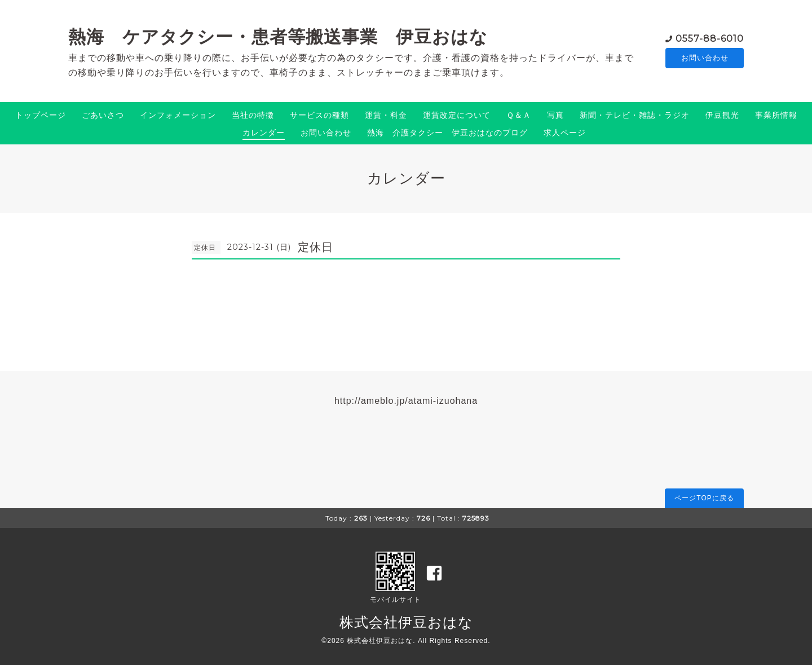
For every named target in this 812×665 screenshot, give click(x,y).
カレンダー (264, 133)
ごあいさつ (103, 115)
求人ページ (565, 133)
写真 (555, 115)
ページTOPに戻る (704, 498)
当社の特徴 (253, 115)
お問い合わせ (705, 58)
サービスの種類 (319, 115)
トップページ (41, 115)
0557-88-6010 (710, 38)
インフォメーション (178, 115)
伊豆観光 (722, 115)
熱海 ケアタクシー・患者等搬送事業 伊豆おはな (278, 37)
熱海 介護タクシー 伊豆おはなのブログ (447, 133)
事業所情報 (776, 115)
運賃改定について (457, 115)
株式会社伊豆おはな (406, 622)
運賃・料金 (386, 115)
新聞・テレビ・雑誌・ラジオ (635, 115)
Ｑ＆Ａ (519, 115)
